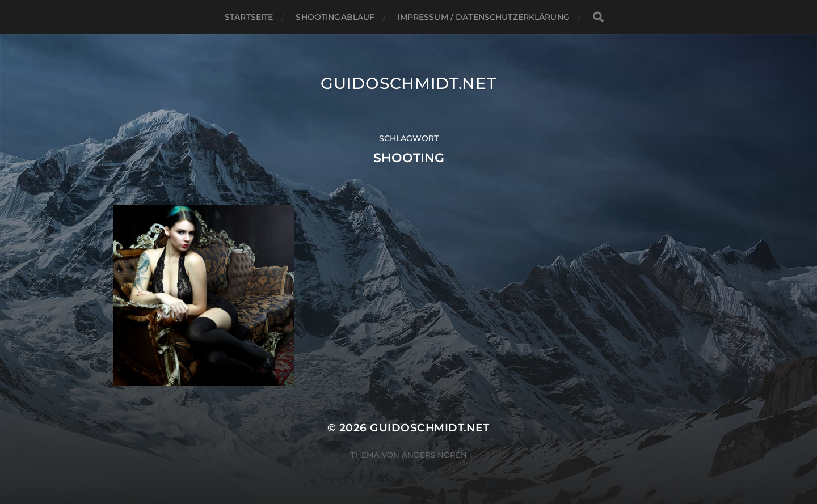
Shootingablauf (335, 17)
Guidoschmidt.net (408, 83)
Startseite (249, 17)
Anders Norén (434, 455)
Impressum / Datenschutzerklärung (483, 17)
